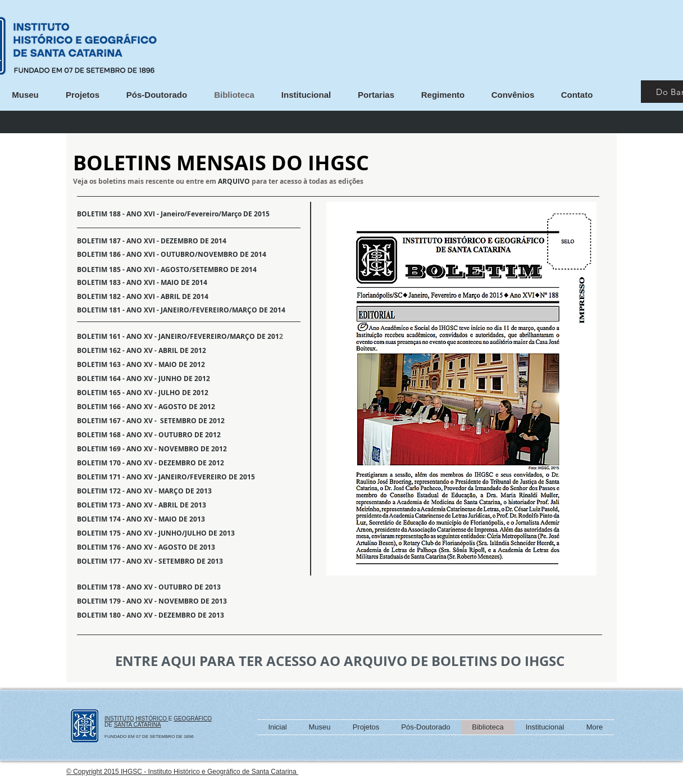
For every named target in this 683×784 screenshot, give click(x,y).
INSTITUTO (119, 719)
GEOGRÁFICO (193, 719)
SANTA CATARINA (138, 725)
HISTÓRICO (152, 719)
